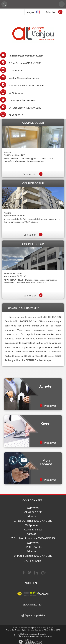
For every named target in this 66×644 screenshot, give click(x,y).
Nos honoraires (33, 630)
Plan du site (10, 630)
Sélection (51, 12)
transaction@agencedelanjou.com (26, 56)
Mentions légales (21, 630)
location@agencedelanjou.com (24, 78)
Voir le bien (33, 174)
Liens (41, 630)
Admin (46, 630)
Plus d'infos (48, 406)
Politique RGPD (55, 630)
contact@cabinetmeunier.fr (22, 100)
